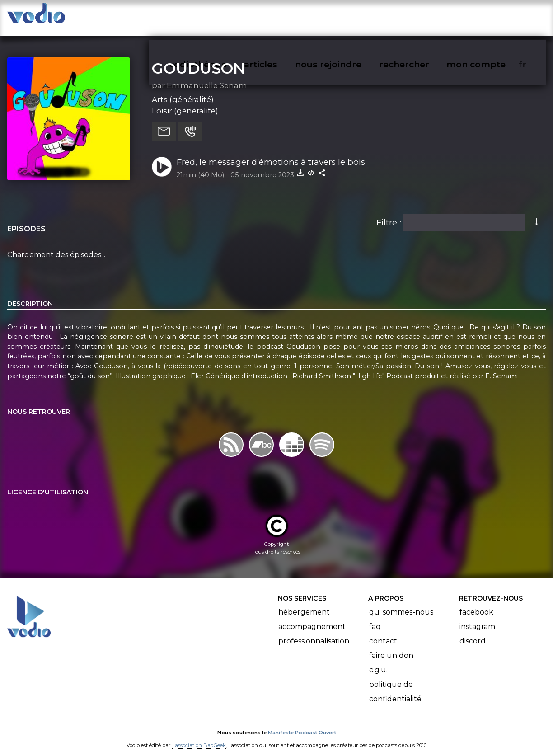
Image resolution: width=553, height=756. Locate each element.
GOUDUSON (199, 59)
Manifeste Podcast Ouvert (302, 723)
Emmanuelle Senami (208, 76)
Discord (473, 632)
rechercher (420, 16)
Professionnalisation (314, 632)
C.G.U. (378, 661)
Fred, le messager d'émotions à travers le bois (271, 153)
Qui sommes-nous (401, 603)
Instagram (477, 617)
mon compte (491, 16)
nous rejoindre (347, 16)
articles (281, 16)
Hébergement (304, 603)
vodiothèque (220, 16)
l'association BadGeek (199, 736)
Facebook (476, 603)
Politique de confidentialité (395, 683)
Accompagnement (312, 617)
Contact (383, 632)
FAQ (375, 617)
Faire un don (391, 646)
